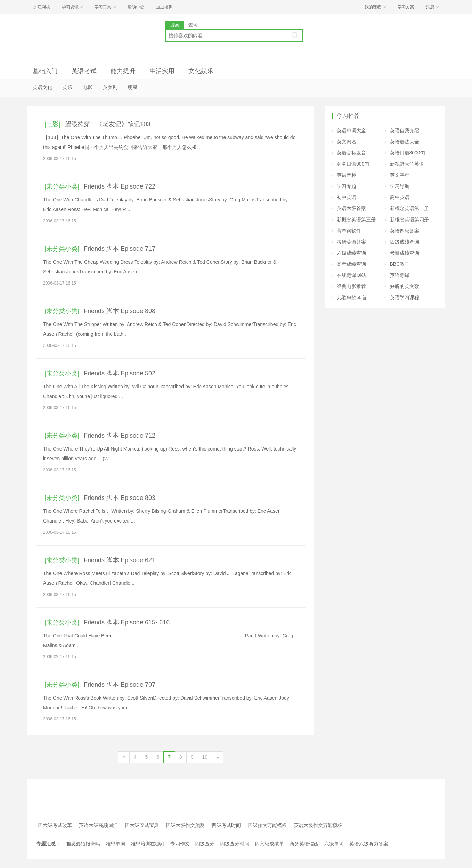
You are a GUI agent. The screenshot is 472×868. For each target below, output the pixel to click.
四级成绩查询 (405, 242)
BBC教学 (400, 264)
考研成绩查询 (405, 253)
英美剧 (110, 87)
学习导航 (400, 186)
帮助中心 (136, 7)
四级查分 (205, 844)
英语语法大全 (405, 142)
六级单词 (334, 844)
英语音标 (347, 175)
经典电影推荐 (351, 286)
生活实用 (162, 71)
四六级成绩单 (269, 844)
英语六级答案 (351, 208)
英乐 (67, 87)
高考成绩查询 (351, 264)
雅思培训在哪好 (148, 844)
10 (205, 757)
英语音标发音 (351, 153)
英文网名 (347, 142)
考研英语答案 (351, 242)
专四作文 (180, 844)
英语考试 (84, 71)
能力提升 (123, 71)
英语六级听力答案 (369, 844)
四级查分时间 (235, 844)
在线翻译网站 (351, 275)
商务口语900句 (353, 164)
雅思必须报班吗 (83, 844)
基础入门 (45, 71)
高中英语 (400, 197)
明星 (133, 87)
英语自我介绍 (405, 130)
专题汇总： (48, 844)
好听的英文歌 (405, 286)
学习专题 (347, 186)
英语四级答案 (405, 231)
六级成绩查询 (351, 253)
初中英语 (347, 197)
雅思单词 (115, 844)
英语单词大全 (351, 130)
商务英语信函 (304, 844)
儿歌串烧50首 (352, 297)
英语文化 (42, 87)
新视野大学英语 (407, 164)
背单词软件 (349, 231)
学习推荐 (348, 116)
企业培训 (164, 7)
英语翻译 (400, 275)
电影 (88, 87)
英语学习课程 (405, 297)
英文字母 (400, 175)
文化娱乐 (201, 71)
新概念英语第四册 (409, 220)
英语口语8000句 (408, 153)
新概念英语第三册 (356, 220)
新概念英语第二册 (409, 208)
